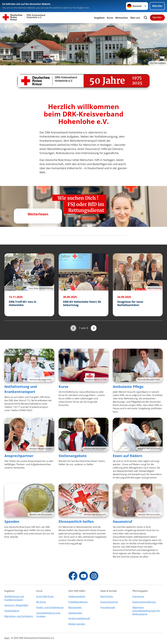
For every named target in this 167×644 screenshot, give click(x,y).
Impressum (138, 596)
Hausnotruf (122, 521)
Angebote (99, 18)
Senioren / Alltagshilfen (16, 605)
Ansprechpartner (19, 456)
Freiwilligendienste (78, 602)
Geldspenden (75, 613)
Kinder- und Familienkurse (50, 607)
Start (7, 638)
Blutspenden (75, 607)
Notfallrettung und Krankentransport (14, 598)
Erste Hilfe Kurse (45, 596)
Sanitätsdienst (12, 611)
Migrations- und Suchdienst (19, 616)
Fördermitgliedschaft (79, 618)
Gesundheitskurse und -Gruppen (49, 615)
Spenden (157, 17)
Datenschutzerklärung (144, 602)
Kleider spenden (77, 624)
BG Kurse (41, 602)
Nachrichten (107, 596)
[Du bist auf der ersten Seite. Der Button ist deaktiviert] (73, 328)
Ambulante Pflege (128, 387)
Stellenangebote (73, 456)
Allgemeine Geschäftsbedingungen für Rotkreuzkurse (146, 611)
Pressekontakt (108, 607)
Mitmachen (122, 18)
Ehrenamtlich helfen (76, 521)
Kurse (110, 18)
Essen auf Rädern (128, 456)
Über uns (135, 18)
